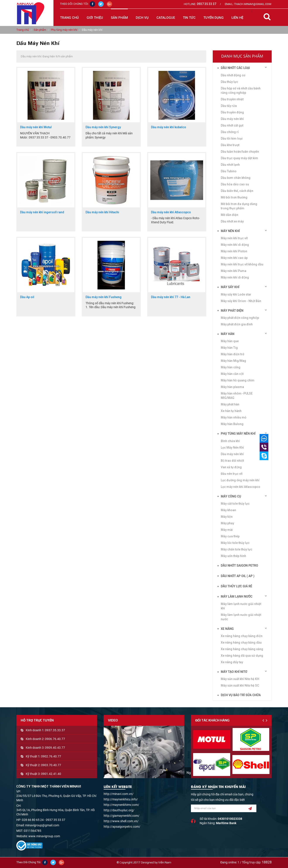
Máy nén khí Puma (234, 271)
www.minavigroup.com (44, 836)
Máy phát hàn (230, 404)
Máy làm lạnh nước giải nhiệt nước (241, 617)
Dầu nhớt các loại (235, 68)
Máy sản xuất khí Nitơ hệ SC (240, 685)
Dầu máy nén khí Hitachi (102, 212)
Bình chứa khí (230, 441)
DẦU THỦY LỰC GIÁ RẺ (237, 586)
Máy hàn (228, 334)
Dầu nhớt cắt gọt (232, 125)
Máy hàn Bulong (232, 424)
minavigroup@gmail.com (42, 825)
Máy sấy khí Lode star (236, 294)
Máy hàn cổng (231, 367)
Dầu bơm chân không (236, 178)
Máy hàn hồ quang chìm (238, 380)
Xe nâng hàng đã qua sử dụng (242, 656)
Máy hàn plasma (232, 387)
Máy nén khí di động (235, 277)
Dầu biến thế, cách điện (237, 191)
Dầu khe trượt (230, 145)
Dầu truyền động (232, 112)
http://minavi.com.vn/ (119, 794)
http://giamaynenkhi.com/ (122, 816)
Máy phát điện (232, 311)
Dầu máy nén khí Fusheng (104, 297)
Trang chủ (69, 18)
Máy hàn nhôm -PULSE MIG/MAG (237, 396)
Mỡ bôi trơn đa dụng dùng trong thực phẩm (239, 206)
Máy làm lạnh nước (237, 596)
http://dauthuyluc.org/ (119, 810)
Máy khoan (228, 510)
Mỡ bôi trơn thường (234, 197)
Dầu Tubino (229, 171)
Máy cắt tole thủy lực (235, 504)
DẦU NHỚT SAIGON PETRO (239, 566)
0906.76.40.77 (55, 739)
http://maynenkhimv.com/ (121, 805)
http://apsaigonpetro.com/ (122, 827)
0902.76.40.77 (51, 756)
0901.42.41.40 (51, 774)
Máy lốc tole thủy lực (235, 543)
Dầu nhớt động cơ (233, 75)
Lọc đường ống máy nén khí (240, 480)
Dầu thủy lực (229, 82)
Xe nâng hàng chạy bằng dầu (241, 642)
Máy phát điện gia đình (237, 324)
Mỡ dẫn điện (230, 215)
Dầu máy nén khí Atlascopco (171, 212)
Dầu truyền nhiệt (232, 99)
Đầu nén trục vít (232, 474)
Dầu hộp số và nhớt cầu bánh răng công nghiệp (241, 91)
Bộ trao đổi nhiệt (232, 461)
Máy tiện (227, 517)
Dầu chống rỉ (230, 132)
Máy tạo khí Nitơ (234, 672)
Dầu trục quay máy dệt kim (239, 158)
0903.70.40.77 (51, 765)
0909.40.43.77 (55, 748)
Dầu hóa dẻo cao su (235, 184)
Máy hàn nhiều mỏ (234, 417)
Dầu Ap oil (27, 297)
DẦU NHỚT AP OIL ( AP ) (238, 576)
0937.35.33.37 (55, 730)
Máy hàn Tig (229, 348)
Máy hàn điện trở (232, 354)
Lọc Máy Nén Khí (232, 448)
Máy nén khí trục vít (234, 238)
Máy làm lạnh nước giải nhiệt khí (241, 606)
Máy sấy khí (230, 287)
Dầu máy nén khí (232, 454)
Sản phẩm (40, 30)
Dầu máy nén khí (232, 119)
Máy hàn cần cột (232, 374)
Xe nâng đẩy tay (232, 662)
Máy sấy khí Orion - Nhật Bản (241, 301)
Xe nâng (227, 629)
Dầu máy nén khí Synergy (103, 127)
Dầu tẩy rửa (229, 106)
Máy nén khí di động (235, 245)
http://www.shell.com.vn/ (121, 821)
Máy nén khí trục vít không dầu (242, 264)
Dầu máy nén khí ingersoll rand (42, 212)
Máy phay (227, 523)
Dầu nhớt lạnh (230, 165)
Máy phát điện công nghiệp (240, 318)
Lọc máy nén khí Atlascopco (241, 487)
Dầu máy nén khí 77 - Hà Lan (171, 297)
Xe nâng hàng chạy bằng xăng (242, 649)
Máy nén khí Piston (234, 251)
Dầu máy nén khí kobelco (169, 127)
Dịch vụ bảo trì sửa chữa (241, 695)
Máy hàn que (230, 341)
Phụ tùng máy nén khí (64, 30)
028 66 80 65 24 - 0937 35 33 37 (44, 820)
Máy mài (227, 530)
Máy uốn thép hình (233, 556)
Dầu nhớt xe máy (232, 221)
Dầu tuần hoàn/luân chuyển (240, 152)
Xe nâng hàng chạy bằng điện (242, 636)
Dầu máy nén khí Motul (36, 127)
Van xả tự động (231, 467)
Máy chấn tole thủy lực (237, 549)
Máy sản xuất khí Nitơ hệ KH (240, 679)
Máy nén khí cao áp (234, 258)
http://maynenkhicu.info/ (121, 799)
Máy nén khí (230, 231)
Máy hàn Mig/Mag (233, 361)
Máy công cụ (231, 496)
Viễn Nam (165, 862)
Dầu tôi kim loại (232, 138)
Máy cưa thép (230, 536)
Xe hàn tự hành (231, 411)
